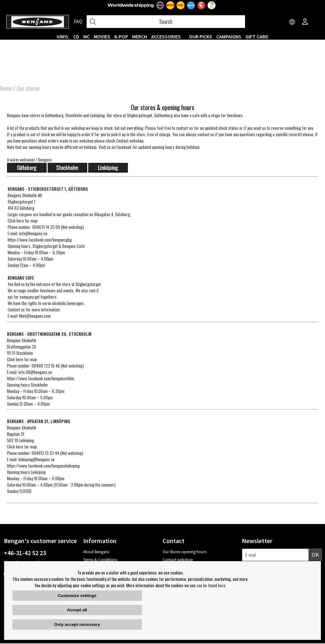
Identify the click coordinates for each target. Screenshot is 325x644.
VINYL (63, 37)
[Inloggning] (305, 22)
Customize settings (77, 596)
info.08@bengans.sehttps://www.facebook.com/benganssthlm (41, 376)
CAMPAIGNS (229, 37)
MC (87, 37)
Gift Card (257, 37)
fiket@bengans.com (35, 316)
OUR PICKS (201, 37)
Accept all (77, 610)
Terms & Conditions (100, 560)
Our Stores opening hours (184, 552)
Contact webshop (178, 560)
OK (315, 555)
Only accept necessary (77, 624)
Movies (102, 37)
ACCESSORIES (166, 37)
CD (76, 37)
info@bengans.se (33, 234)
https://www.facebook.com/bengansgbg (40, 240)
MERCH (140, 37)
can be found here (211, 585)
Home (6, 89)
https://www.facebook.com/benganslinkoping (43, 466)
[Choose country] (292, 22)
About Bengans (96, 552)
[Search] (166, 22)
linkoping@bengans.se (36, 460)
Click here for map (23, 221)
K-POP (121, 37)
